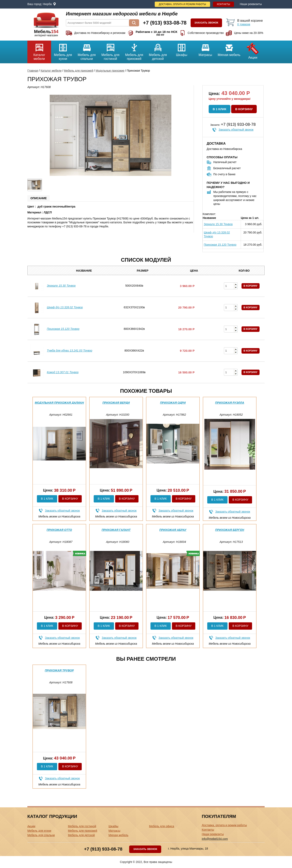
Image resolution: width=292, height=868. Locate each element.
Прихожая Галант (116, 530)
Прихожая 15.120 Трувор (220, 245)
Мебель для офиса (162, 826)
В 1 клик (220, 109)
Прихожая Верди (116, 403)
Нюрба (47, 4)
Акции (253, 50)
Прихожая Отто (59, 530)
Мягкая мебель (229, 49)
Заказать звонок (206, 23)
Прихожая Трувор (59, 670)
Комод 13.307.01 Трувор (63, 372)
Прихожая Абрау (173, 530)
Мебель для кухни (63, 51)
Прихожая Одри (173, 403)
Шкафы (182, 49)
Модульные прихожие (110, 71)
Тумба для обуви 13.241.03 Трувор (70, 351)
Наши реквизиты (251, 4)
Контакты (224, 4)
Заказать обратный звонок (236, 130)
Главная (33, 71)
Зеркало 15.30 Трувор (218, 224)
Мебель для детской (158, 51)
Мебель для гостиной (110, 51)
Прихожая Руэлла (230, 403)
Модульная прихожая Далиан (59, 403)
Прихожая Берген (230, 530)
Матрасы (205, 49)
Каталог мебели (39, 51)
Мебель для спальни (87, 51)
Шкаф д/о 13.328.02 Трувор (217, 234)
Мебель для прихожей (134, 51)
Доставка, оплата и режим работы (182, 4)
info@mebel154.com (215, 839)
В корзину (244, 109)
